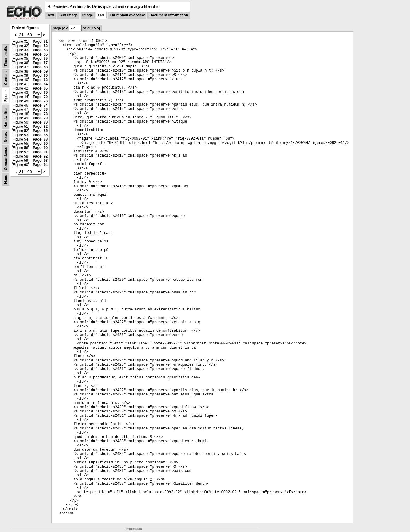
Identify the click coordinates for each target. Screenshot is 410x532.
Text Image (68, 15)
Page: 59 (40, 71)
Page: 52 (40, 46)
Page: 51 (40, 42)
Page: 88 (40, 139)
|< (63, 28)
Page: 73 (40, 101)
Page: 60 (40, 76)
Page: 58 (40, 67)
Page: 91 (40, 152)
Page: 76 (40, 110)
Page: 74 (40, 105)
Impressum (134, 529)
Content (6, 78)
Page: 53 (40, 50)
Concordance (6, 159)
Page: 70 (40, 97)
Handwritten (6, 117)
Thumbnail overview (127, 15)
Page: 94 (40, 165)
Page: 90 (40, 144)
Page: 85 (40, 131)
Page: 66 (40, 88)
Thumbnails (6, 56)
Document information (169, 15)
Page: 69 (40, 93)
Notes (6, 137)
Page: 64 (40, 84)
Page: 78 (40, 114)
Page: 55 (40, 54)
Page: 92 (40, 156)
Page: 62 (40, 80)
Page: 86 (40, 135)
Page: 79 (40, 118)
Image (88, 15)
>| (99, 28)
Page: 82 (40, 127)
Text (51, 15)
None (6, 179)
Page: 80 (40, 122)
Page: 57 (40, 63)
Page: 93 (40, 161)
